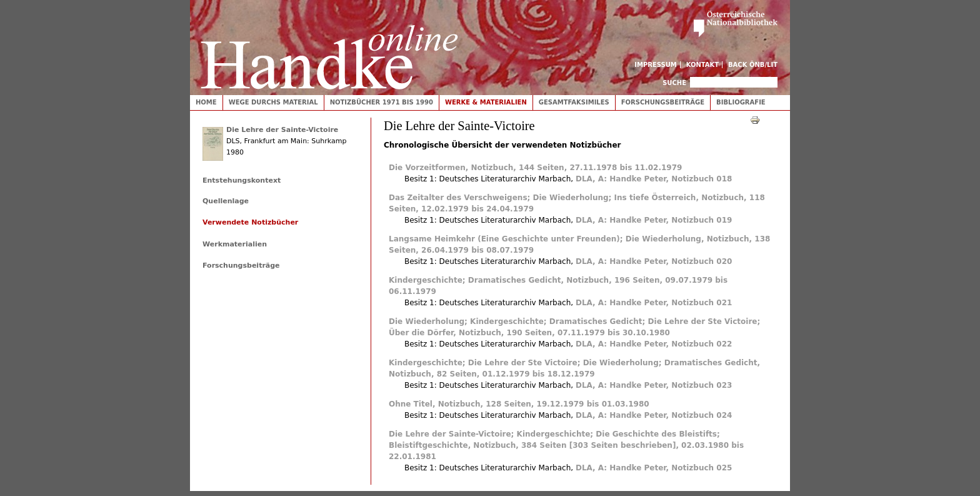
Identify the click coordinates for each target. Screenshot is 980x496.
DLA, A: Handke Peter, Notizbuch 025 (654, 468)
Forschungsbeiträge (663, 102)
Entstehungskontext (242, 180)
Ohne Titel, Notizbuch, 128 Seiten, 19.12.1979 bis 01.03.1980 (519, 404)
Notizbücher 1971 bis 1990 (382, 102)
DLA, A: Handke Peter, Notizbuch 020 (654, 261)
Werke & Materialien (486, 102)
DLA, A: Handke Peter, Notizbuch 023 (654, 385)
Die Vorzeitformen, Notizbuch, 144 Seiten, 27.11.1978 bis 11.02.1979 (535, 168)
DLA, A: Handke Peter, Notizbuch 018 (654, 179)
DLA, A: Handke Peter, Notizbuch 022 (654, 344)
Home (206, 102)
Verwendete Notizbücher (250, 222)
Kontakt (703, 65)
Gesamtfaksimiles (574, 102)
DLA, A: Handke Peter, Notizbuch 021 (654, 303)
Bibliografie (741, 102)
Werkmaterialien (235, 244)
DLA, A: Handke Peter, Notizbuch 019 (654, 220)
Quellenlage (226, 201)
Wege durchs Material (273, 102)
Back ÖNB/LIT (753, 65)
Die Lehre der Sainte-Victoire (282, 130)
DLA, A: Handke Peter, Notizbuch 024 (654, 415)
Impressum (656, 65)
